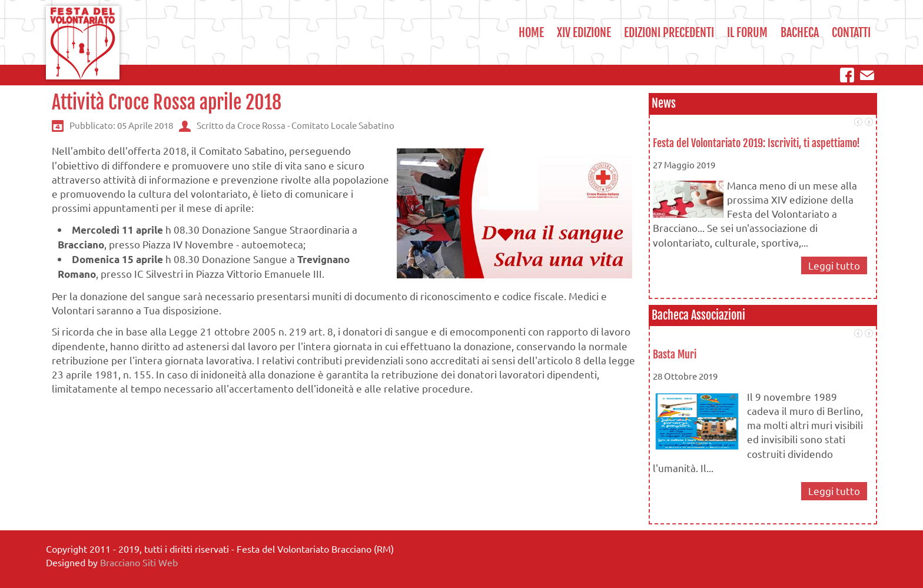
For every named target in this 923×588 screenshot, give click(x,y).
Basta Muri (675, 354)
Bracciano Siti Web (139, 562)
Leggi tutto (834, 265)
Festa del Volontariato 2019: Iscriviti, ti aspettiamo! (756, 143)
